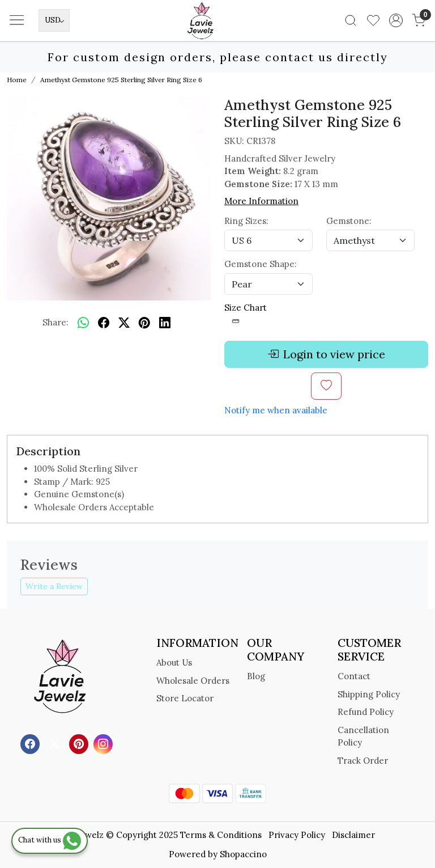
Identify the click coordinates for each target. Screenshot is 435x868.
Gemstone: (349, 221)
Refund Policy (366, 712)
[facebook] (104, 323)
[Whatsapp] (83, 323)
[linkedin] (165, 323)
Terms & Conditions (221, 835)
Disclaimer (353, 835)
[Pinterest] (80, 744)
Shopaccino (243, 854)
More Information (261, 201)
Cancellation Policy (363, 736)
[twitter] (124, 323)
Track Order (363, 761)
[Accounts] (396, 20)
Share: (56, 322)
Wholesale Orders (193, 681)
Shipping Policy (369, 694)
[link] (351, 20)
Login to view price (326, 354)
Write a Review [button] (54, 586)
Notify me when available (276, 410)
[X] (56, 744)
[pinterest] (144, 323)
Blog (256, 676)
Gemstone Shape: (261, 264)
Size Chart (246, 314)
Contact (354, 676)
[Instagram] (105, 744)
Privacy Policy (297, 835)
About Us (174, 662)
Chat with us (50, 840)
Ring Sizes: (246, 221)
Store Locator (185, 698)
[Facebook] (31, 744)
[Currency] (54, 20)
